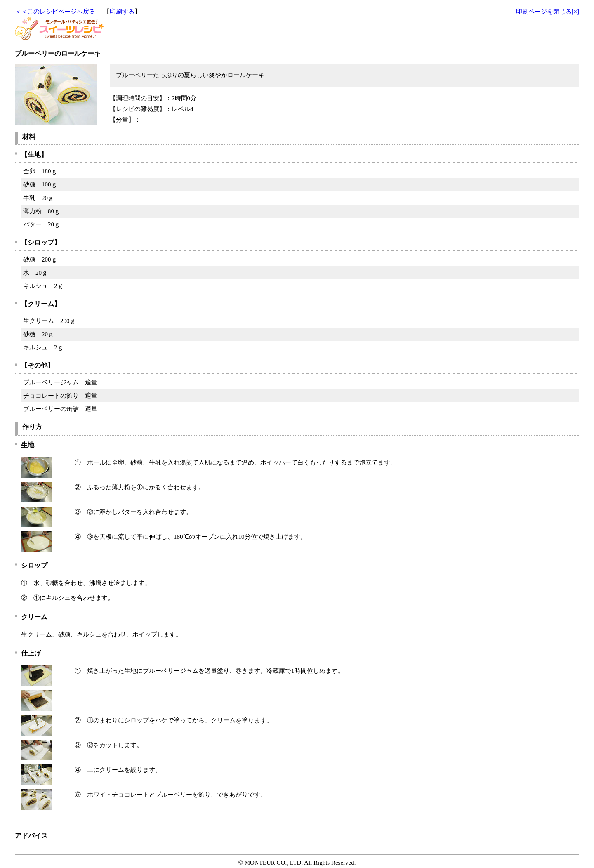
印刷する (122, 12)
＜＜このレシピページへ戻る (55, 12)
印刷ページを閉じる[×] (548, 12)
